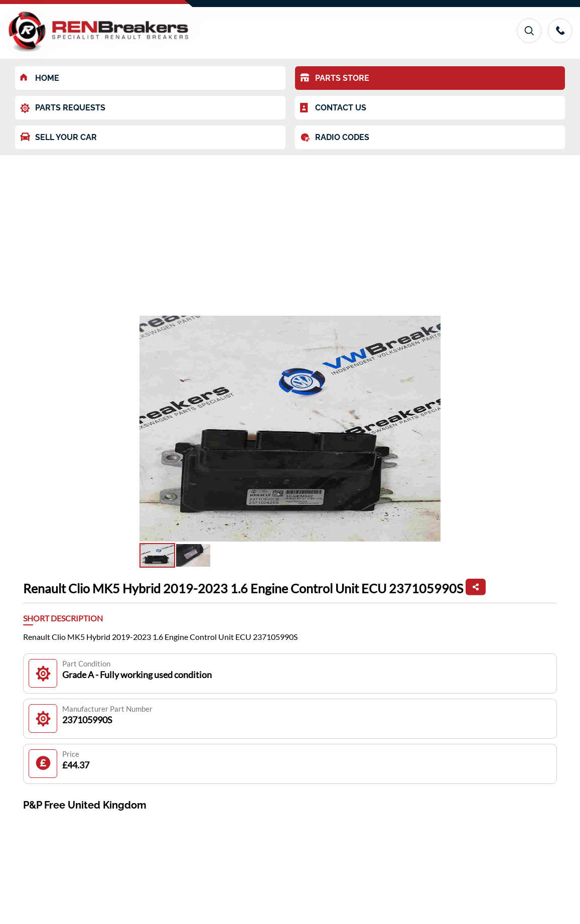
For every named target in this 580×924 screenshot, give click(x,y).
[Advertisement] (290, 230)
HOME (40, 78)
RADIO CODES (335, 138)
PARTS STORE (335, 78)
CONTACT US (333, 108)
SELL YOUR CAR (58, 137)
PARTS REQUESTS (63, 108)
